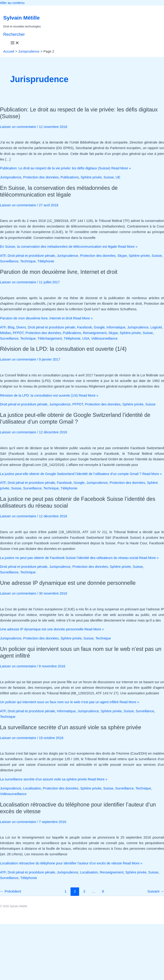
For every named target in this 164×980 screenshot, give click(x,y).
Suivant (156, 891)
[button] (14, 35)
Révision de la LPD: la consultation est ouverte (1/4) (63, 349)
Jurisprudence (11, 177)
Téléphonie (46, 261)
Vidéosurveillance (104, 338)
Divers (21, 327)
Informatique (116, 327)
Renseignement (95, 333)
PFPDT (18, 333)
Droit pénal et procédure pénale (31, 256)
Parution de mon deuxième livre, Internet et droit (59, 272)
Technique (28, 261)
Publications (70, 177)
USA (86, 338)
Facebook (84, 327)
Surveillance (9, 261)
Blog (11, 327)
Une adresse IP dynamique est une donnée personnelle (68, 583)
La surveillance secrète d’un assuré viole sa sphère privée (71, 727)
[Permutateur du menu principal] (15, 43)
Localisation (32, 788)
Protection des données (41, 177)
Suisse (109, 177)
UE (118, 177)
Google (99, 327)
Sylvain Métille (21, 18)
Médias (5, 333)
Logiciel (156, 327)
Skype (122, 256)
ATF (3, 256)
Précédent (11, 891)
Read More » (65, 168)
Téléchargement (50, 338)
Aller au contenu (12, 3)
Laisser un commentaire (18, 127)
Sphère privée (91, 177)
